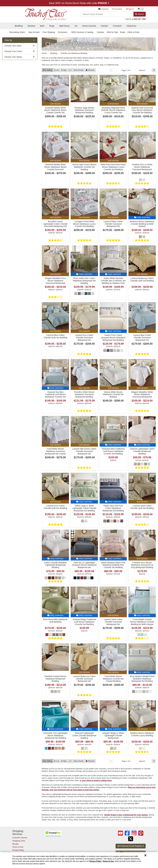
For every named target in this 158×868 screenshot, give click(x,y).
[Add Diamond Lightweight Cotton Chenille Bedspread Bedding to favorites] (94, 703)
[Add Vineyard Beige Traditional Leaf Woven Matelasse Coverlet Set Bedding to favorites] (94, 590)
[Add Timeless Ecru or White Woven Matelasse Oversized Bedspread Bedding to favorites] (152, 135)
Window (31, 26)
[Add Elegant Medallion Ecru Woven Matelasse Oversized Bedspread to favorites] (65, 249)
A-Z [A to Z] (70, 70)
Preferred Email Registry (131, 846)
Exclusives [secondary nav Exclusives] (63, 32)
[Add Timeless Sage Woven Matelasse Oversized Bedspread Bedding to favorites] (94, 78)
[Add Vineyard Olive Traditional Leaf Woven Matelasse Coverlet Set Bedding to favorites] (123, 419)
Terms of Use (108, 861)
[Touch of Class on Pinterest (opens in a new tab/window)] (141, 833)
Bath (42, 26)
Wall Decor (64, 26)
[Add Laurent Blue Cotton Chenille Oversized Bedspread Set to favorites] (152, 305)
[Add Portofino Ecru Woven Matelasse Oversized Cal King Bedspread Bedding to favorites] (152, 533)
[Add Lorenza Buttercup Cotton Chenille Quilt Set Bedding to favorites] (152, 249)
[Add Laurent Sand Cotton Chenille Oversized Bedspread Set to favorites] (123, 590)
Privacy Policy (95, 861)
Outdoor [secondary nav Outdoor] (101, 32)
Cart (141, 9)
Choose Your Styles (13, 57)
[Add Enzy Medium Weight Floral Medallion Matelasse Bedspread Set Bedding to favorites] (152, 646)
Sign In (130, 9)
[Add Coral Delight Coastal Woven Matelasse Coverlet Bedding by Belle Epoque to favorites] (152, 590)
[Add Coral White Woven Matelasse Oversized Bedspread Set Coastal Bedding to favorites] (65, 419)
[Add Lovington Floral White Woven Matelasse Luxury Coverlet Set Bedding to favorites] (94, 192)
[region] (79, 860)
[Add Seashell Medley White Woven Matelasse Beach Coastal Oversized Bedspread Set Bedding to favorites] (65, 135)
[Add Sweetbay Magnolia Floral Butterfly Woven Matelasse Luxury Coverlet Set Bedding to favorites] (123, 78)
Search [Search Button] (140, 14)
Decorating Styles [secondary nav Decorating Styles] (17, 32)
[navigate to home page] (40, 13)
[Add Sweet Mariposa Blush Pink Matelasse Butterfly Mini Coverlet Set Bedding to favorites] (123, 533)
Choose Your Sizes (13, 46)
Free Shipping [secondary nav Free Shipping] (49, 32)
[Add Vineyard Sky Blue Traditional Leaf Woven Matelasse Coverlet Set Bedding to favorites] (65, 362)
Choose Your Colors (13, 51)
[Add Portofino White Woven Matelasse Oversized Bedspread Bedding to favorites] (94, 362)
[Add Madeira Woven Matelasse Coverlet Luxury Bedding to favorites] (152, 703)
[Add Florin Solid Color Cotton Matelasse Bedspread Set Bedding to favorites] (94, 249)
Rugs (52, 26)
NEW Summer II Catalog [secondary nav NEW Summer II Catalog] (82, 32)
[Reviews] (90, 70)
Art (76, 26)
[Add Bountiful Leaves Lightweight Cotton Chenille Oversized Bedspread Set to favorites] (65, 192)
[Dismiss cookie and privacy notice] (145, 856)
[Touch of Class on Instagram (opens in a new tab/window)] (134, 833)
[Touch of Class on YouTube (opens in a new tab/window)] (120, 833)
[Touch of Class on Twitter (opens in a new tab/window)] (131, 839)
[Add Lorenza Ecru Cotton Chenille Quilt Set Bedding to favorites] (65, 476)
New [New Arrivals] (78, 70)
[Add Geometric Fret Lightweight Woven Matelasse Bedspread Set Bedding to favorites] (65, 703)
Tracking (103, 9)
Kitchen (105, 26)
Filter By (9, 40)
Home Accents (89, 26)
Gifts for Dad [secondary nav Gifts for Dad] (112, 32)
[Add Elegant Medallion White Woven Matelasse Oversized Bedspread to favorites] (152, 362)
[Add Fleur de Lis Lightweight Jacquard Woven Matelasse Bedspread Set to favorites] (94, 533)
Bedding (19, 26)
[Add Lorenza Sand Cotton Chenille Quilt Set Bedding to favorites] (152, 476)
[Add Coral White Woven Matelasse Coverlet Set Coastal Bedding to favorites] (123, 646)
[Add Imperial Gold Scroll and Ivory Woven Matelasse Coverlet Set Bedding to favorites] (152, 78)
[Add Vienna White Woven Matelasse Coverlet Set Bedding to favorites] (123, 362)
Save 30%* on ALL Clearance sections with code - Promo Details (79, 3)
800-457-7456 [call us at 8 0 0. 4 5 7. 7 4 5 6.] (140, 19)
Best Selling (48, 70)
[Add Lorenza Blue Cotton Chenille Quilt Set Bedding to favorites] (65, 305)
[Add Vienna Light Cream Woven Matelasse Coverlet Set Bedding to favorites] (94, 135)
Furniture (117, 26)
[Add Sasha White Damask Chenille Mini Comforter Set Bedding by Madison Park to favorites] (123, 249)
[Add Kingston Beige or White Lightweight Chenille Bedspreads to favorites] (123, 703)
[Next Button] (154, 70)
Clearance (131, 26)
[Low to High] (57, 70)
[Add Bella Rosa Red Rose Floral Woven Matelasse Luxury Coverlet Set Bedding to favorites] (123, 135)
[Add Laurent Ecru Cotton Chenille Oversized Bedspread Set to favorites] (94, 305)
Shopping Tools (19, 841)
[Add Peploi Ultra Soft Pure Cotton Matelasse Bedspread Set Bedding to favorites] (123, 476)
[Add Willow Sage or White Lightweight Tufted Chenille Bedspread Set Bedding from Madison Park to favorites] (94, 476)
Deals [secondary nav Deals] (123, 32)
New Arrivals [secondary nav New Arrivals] (34, 32)
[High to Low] (64, 70)
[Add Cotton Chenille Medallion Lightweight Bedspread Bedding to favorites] (65, 533)
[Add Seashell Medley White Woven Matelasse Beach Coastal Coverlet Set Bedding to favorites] (65, 78)
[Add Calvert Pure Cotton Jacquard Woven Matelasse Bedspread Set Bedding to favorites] (123, 305)
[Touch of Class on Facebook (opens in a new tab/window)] (127, 833)
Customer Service (20, 838)
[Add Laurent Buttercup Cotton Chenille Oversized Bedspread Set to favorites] (94, 646)
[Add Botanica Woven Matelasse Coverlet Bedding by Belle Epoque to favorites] (152, 192)
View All (142, 70)
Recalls (15, 844)
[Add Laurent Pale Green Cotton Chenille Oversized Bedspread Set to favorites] (94, 419)
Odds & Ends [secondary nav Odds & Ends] (133, 32)
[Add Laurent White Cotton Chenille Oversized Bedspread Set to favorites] (123, 192)
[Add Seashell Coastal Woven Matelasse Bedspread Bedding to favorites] (65, 646)
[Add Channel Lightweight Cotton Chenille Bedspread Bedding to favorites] (152, 419)
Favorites (117, 9)
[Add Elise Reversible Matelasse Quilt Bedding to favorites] (65, 590)
